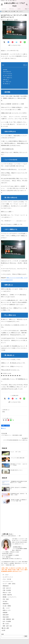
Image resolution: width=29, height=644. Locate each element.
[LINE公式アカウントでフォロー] (11, 420)
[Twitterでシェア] (4, 42)
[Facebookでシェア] (8, 42)
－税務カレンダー (6, 610)
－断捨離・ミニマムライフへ (9, 597)
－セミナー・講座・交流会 (9, 584)
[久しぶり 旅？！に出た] (6, 453)
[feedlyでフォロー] (13, 420)
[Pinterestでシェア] (13, 42)
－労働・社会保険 (6, 590)
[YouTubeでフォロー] (8, 420)
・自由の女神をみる (7, 72)
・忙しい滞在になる (7, 82)
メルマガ (19, 9)
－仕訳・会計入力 (6, 588)
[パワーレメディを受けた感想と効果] (6, 459)
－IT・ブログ (5, 575)
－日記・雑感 (5, 599)
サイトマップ (4, 9)
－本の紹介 (5, 601)
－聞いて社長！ (6, 624)
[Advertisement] (14, 521)
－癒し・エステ (5, 426)
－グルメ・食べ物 (6, 579)
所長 (17, 20)
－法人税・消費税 (6, 606)
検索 (3, 634)
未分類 (3, 630)
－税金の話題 (5, 617)
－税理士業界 (5, 615)
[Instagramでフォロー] (6, 420)
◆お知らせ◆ (5, 628)
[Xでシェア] (5, 399)
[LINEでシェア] (25, 42)
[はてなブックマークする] (17, 42)
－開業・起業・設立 (7, 626)
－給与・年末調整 (6, 621)
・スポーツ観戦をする (7, 78)
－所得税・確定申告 (7, 595)
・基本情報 (5, 70)
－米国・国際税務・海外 (8, 619)
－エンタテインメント (7, 577)
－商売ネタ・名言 (6, 593)
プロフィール (11, 9)
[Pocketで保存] (20, 399)
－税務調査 (5, 613)
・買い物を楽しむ (6, 84)
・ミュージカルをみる (7, 74)
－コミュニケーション (7, 581)
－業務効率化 (5, 604)
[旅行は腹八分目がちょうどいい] (6, 472)
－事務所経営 (5, 586)
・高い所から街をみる (7, 76)
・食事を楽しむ (6, 80)
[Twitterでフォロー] (4, 420)
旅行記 (4, 428)
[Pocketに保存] (21, 42)
